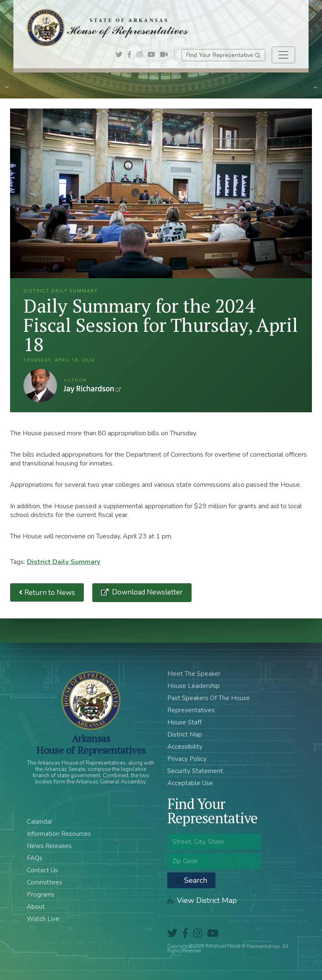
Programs (41, 895)
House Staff (184, 722)
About (36, 907)
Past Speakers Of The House (209, 698)
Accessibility (185, 747)
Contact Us (42, 870)
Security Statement (195, 771)
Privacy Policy (187, 759)
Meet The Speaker (194, 674)
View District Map (202, 900)
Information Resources (59, 834)
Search (191, 880)
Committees (44, 882)
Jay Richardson (40, 385)
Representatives (191, 710)
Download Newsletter (147, 592)
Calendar (40, 822)
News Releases (49, 846)
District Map (185, 734)
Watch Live (43, 919)
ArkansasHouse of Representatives (91, 744)
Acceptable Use (190, 783)
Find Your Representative (223, 55)
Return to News (47, 593)
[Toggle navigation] (283, 55)
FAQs (35, 858)
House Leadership (193, 686)
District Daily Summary (64, 562)
